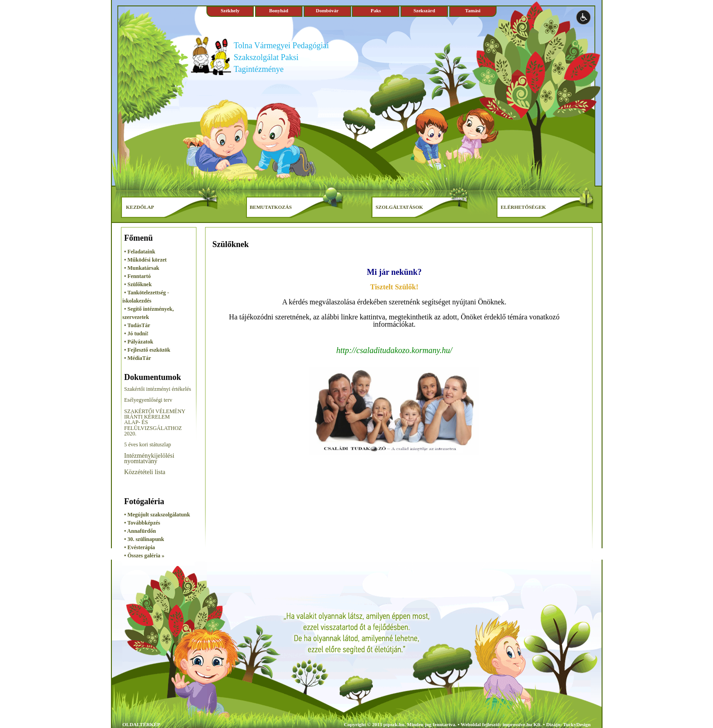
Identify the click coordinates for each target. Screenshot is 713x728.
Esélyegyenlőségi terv (148, 400)
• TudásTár (137, 325)
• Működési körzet (146, 260)
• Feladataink (140, 252)
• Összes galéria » (144, 556)
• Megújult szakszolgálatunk (157, 515)
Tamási (473, 10)
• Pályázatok (139, 342)
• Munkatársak (142, 268)
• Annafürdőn (140, 531)
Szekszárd (424, 10)
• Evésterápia (140, 547)
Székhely (230, 10)
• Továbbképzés (142, 523)
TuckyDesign (577, 724)
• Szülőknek (138, 284)
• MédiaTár (138, 358)
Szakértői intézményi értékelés (158, 389)
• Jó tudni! (136, 334)
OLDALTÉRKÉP (141, 724)
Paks (376, 10)
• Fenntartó (138, 276)
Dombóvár (327, 10)
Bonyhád (279, 10)
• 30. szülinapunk (144, 539)
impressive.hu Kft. (522, 724)
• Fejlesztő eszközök (147, 350)
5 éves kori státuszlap (148, 445)
